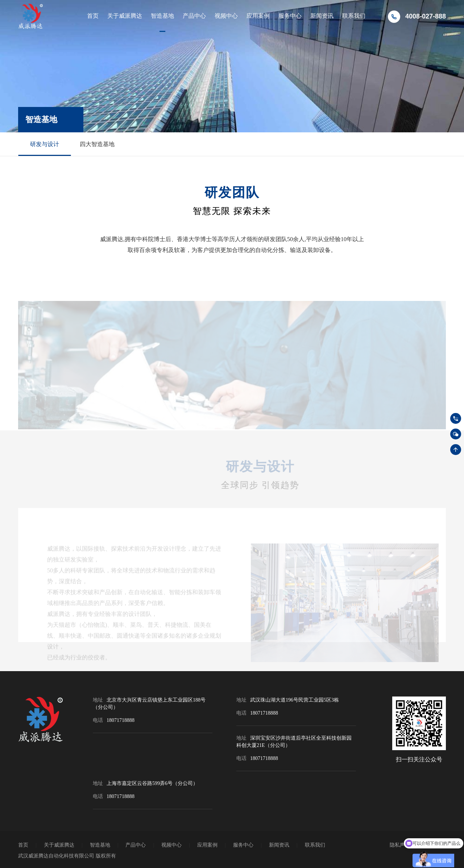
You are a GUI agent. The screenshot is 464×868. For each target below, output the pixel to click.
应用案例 (258, 16)
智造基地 (162, 16)
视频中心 (226, 16)
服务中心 (290, 16)
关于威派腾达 (125, 16)
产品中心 (194, 16)
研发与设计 (45, 144)
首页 (93, 16)
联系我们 (354, 16)
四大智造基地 (97, 144)
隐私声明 (400, 845)
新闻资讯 (322, 16)
